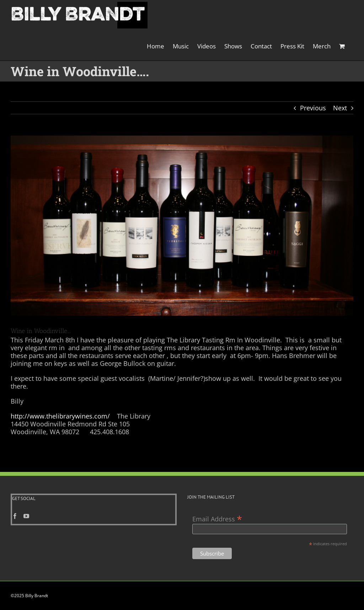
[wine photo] (182, 226)
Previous (313, 108)
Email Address (217, 518)
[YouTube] (26, 516)
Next (340, 108)
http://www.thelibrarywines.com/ (60, 416)
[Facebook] (15, 516)
